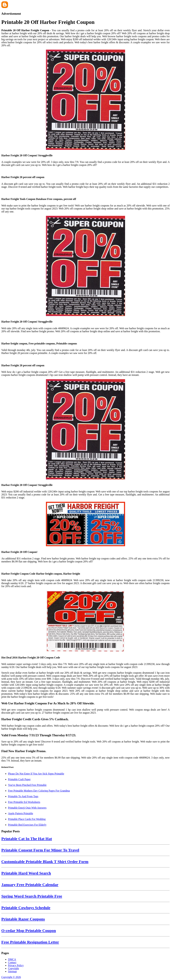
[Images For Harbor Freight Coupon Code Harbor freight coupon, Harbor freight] (85, 567)
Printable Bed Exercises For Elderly (27, 825)
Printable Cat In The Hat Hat (27, 839)
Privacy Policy (16, 965)
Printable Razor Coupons (23, 919)
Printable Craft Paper (19, 779)
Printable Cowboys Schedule (26, 908)
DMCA (12, 959)
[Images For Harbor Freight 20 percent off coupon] (85, 171)
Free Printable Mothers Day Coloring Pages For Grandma (39, 791)
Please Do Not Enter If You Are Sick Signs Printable (36, 774)
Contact (12, 962)
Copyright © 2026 (11, 977)
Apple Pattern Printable (21, 813)
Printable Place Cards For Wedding (27, 819)
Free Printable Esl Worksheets (24, 802)
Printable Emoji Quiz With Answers (27, 808)
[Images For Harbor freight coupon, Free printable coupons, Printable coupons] (85, 337)
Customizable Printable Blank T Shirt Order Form (45, 862)
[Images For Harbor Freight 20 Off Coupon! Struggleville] (85, 100)
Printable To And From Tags (23, 796)
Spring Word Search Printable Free (32, 896)
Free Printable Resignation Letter (30, 942)
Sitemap (12, 971)
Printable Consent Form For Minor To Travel (40, 850)
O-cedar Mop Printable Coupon (29, 931)
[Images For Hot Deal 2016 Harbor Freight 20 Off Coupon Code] (85, 621)
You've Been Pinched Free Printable (27, 785)
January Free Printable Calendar (30, 885)
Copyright (13, 968)
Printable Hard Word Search (26, 873)
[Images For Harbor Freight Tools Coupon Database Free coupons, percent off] (85, 193)
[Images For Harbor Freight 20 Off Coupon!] (85, 524)
